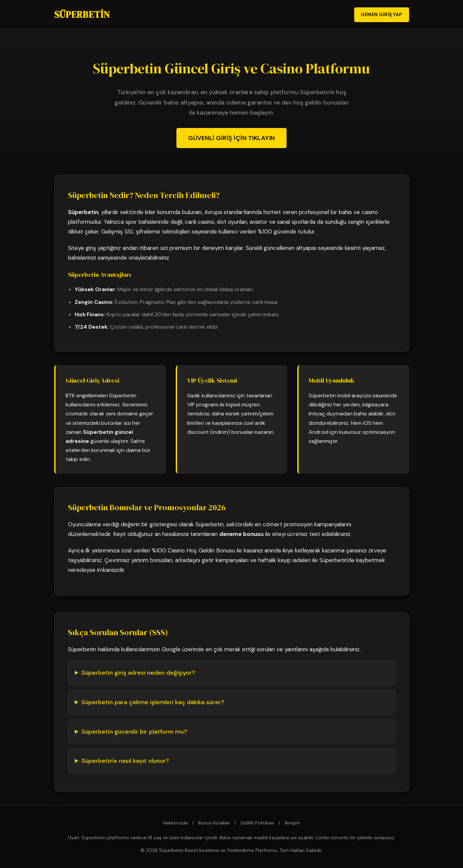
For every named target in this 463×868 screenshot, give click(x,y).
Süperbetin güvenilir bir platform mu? (134, 732)
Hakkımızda (175, 823)
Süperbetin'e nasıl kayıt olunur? (125, 761)
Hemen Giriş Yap (382, 14)
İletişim (292, 823)
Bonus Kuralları (214, 823)
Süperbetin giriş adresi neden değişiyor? (138, 673)
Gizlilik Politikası (257, 823)
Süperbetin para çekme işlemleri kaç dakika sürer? (153, 702)
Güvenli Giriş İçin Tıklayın (231, 138)
